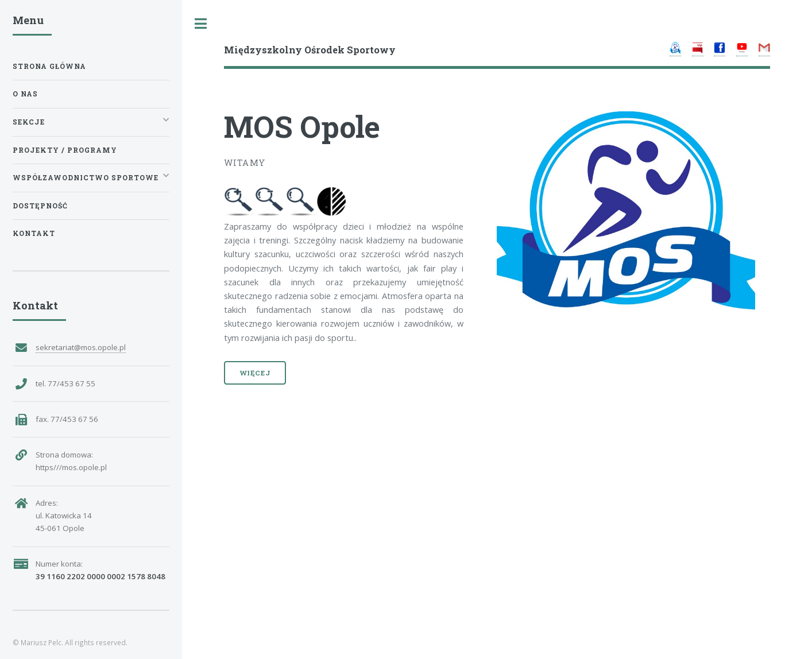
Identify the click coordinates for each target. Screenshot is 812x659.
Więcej (255, 373)
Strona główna (49, 66)
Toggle (201, 24)
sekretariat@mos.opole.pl (81, 347)
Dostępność (40, 206)
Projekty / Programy (65, 150)
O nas (25, 94)
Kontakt (34, 233)
